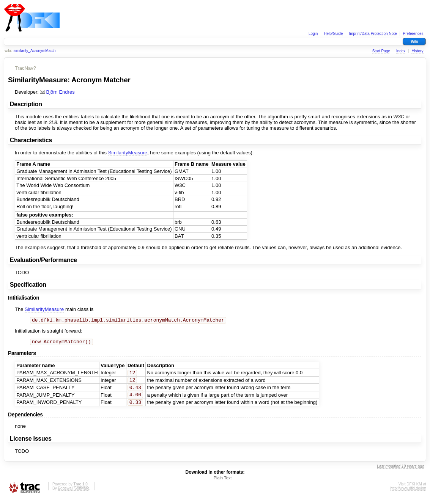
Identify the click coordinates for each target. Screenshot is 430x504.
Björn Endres (57, 92)
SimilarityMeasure (38, 80)
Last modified (389, 472)
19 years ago (413, 472)
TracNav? (25, 68)
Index (401, 51)
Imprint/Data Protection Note (373, 34)
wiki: (8, 51)
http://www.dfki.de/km (408, 494)
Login (313, 34)
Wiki (414, 42)
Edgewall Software (73, 494)
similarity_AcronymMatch (34, 51)
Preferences (413, 34)
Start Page (381, 51)
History (417, 51)
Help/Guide (333, 34)
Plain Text (223, 483)
